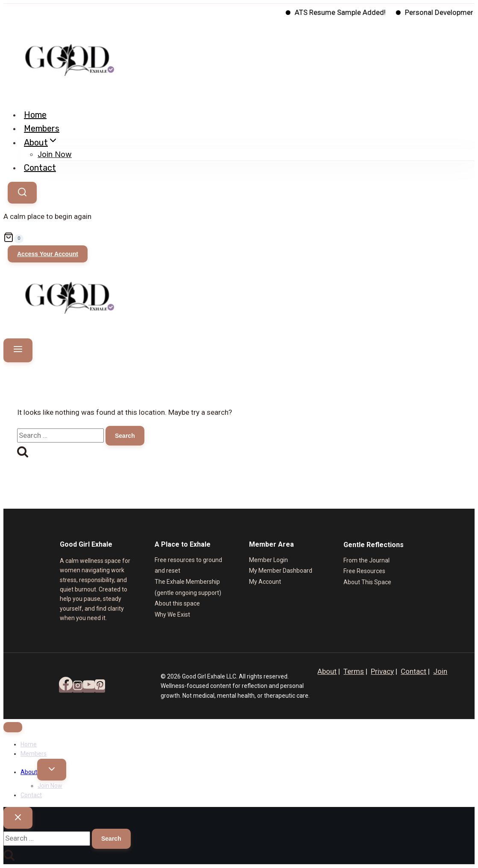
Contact (40, 168)
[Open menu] (18, 350)
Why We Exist (172, 615)
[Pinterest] (100, 688)
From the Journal (367, 560)
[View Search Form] (22, 193)
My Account (265, 582)
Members (42, 128)
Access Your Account (48, 254)
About (327, 671)
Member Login (268, 560)
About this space (177, 603)
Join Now (55, 154)
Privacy (382, 671)
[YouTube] (89, 688)
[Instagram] (78, 688)
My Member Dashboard (281, 571)
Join (440, 671)
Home (35, 115)
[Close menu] (13, 727)
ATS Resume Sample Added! (348, 12)
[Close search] (18, 818)
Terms (354, 671)
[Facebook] (66, 688)
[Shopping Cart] (239, 239)
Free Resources (364, 571)
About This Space (367, 582)
